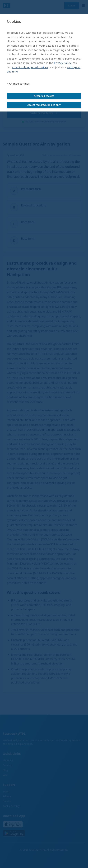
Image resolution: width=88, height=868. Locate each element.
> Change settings (18, 84)
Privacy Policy (63, 63)
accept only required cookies (30, 67)
